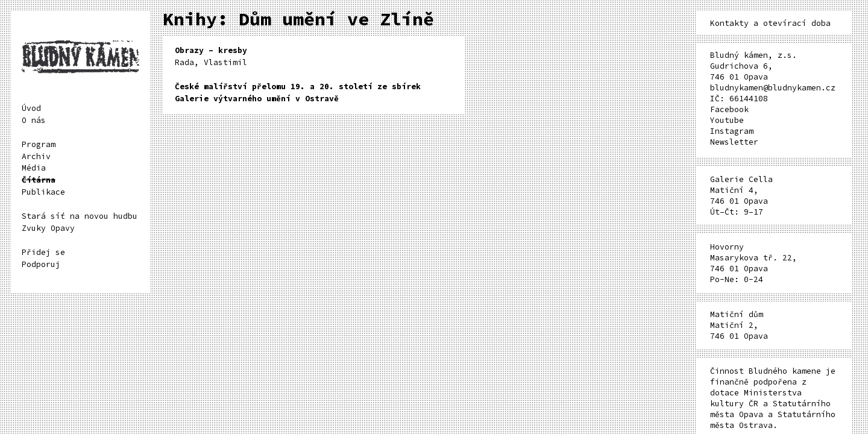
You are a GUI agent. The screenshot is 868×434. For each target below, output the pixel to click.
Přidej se (43, 252)
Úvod (31, 108)
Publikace (43, 192)
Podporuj (41, 264)
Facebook (729, 109)
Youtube (727, 120)
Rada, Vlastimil (211, 56)
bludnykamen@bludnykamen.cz (773, 88)
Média (34, 168)
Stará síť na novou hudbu (80, 216)
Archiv (36, 156)
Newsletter (734, 142)
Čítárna (39, 180)
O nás (34, 120)
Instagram (732, 131)
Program (39, 144)
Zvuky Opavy (48, 228)
